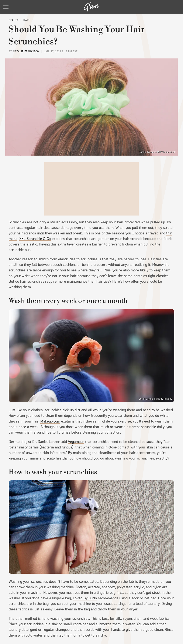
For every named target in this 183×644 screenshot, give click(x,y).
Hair (26, 20)
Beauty (14, 20)
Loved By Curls (85, 598)
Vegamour (76, 442)
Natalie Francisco (26, 51)
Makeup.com (50, 421)
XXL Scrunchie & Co (35, 239)
